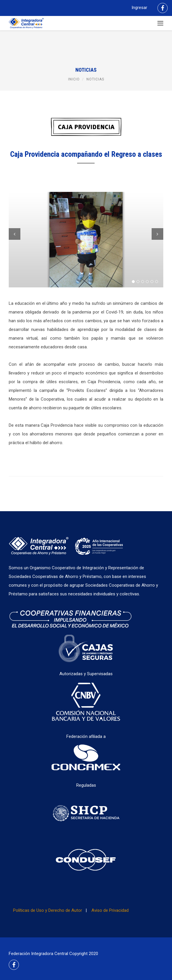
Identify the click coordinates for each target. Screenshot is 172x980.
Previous (15, 234)
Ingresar (139, 8)
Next (157, 234)
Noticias (95, 79)
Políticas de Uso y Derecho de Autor (48, 910)
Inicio (74, 79)
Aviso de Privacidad (110, 910)
